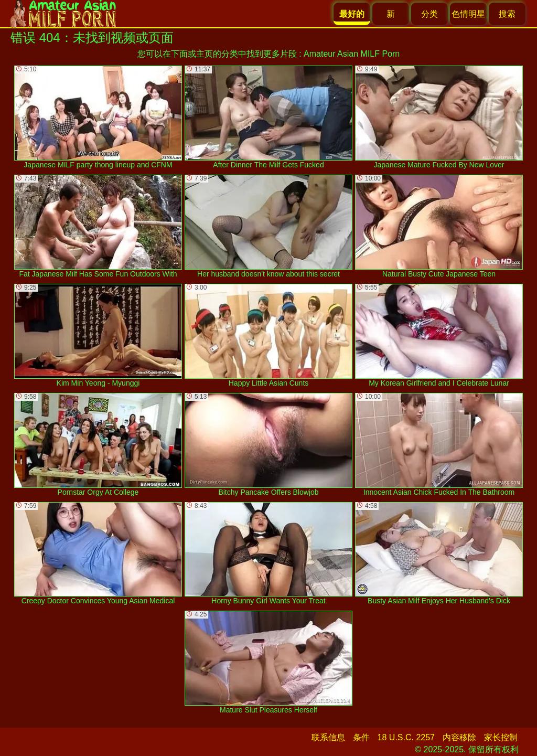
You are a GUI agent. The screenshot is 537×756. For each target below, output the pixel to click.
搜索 (507, 14)
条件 (361, 737)
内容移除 (459, 737)
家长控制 (501, 737)
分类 (429, 14)
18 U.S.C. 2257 (406, 737)
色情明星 (468, 14)
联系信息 (328, 737)
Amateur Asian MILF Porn (352, 54)
